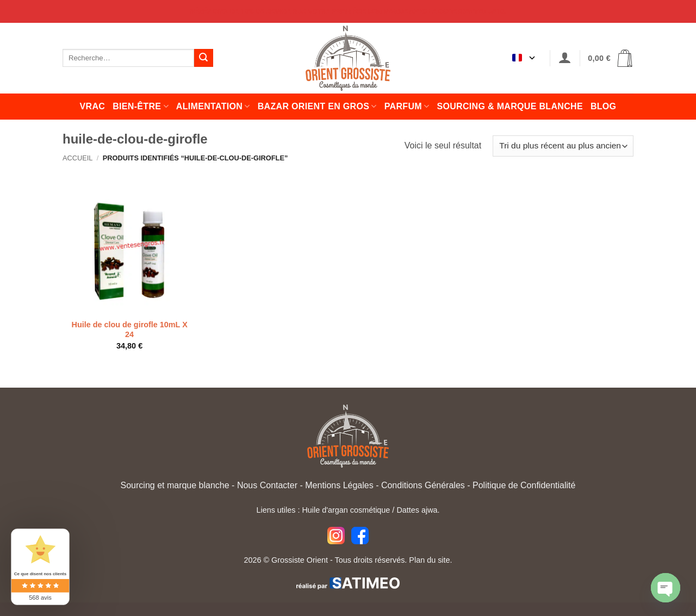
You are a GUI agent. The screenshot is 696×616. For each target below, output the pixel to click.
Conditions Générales (423, 485)
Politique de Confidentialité (524, 485)
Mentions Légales (339, 485)
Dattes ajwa (417, 510)
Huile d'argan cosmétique (346, 510)
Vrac (93, 106)
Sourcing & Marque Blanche (509, 106)
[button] (565, 58)
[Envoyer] (203, 58)
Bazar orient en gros (317, 106)
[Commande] (563, 146)
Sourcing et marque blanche (175, 485)
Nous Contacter (267, 485)
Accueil (77, 158)
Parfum (407, 106)
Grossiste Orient (300, 560)
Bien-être (141, 106)
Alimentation (213, 106)
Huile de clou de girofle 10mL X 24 (130, 330)
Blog (604, 106)
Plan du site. (430, 560)
